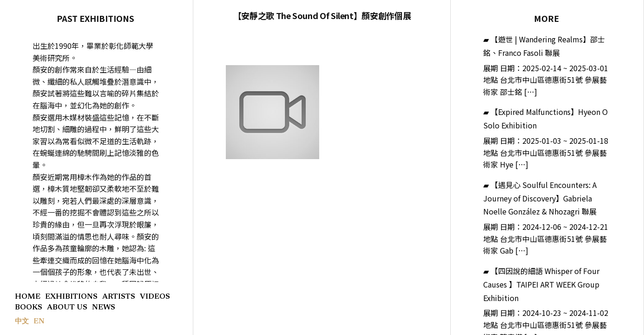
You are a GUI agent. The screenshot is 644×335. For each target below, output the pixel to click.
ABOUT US (67, 308)
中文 (22, 322)
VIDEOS (155, 297)
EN (39, 322)
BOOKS (29, 308)
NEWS (104, 308)
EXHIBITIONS (71, 297)
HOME (28, 297)
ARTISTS (119, 297)
